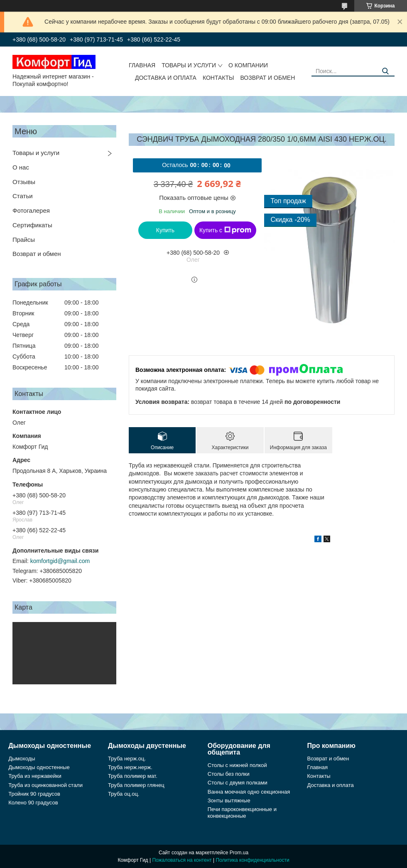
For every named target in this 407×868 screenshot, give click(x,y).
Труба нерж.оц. (127, 759)
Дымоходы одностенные (39, 767)
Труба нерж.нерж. (130, 767)
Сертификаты (32, 225)
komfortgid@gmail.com (60, 561)
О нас (21, 167)
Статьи (23, 196)
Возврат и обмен (267, 78)
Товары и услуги (189, 65)
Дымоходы (22, 759)
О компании (248, 65)
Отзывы (24, 182)
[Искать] (385, 71)
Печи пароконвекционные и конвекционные (242, 813)
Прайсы (24, 240)
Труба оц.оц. (124, 794)
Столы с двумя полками (238, 783)
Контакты (218, 78)
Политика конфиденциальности (253, 860)
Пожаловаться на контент (182, 860)
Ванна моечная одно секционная (249, 792)
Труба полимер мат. (133, 776)
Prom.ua (239, 853)
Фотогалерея (31, 210)
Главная (142, 65)
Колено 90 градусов (33, 803)
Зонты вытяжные (229, 800)
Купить (165, 230)
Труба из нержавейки (35, 776)
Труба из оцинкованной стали (45, 785)
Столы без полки (229, 774)
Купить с (225, 230)
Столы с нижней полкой (237, 765)
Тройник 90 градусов (34, 794)
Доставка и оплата (166, 78)
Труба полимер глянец (136, 785)
